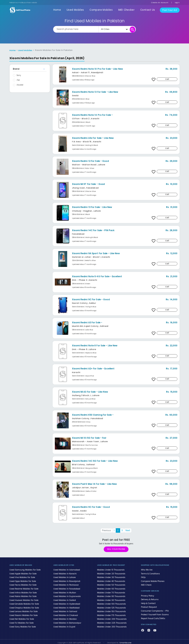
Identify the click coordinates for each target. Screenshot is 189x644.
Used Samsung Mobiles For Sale (25, 570)
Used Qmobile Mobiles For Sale (24, 603)
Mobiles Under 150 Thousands (111, 610)
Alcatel (20, 85)
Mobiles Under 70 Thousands (111, 591)
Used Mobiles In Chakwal (65, 613)
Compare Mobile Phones (153, 581)
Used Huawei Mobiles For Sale (24, 599)
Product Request (149, 606)
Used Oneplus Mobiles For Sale (24, 606)
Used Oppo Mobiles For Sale (23, 581)
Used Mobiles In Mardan (65, 617)
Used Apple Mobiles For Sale (23, 573)
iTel (18, 80)
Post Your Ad (170, 10)
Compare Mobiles (103, 10)
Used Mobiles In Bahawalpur (67, 621)
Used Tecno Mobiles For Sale (23, 584)
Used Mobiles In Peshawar (66, 584)
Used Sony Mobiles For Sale (23, 624)
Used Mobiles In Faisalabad (67, 588)
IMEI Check (146, 584)
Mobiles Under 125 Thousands (111, 606)
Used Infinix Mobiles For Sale (23, 591)
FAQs (143, 577)
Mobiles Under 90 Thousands (111, 599)
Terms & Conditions (150, 573)
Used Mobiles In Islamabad (67, 570)
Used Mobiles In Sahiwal (65, 610)
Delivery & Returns (150, 598)
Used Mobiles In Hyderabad (67, 603)
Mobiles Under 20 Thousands (111, 573)
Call (167, 79)
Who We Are (147, 570)
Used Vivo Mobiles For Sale (22, 577)
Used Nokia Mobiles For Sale (23, 595)
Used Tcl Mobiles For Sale (21, 621)
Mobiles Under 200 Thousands (112, 617)
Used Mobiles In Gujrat (64, 624)
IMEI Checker (128, 10)
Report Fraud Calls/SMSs (153, 617)
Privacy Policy (148, 595)
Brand (16, 69)
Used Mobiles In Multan (65, 591)
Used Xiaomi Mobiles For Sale (23, 613)
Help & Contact (148, 602)
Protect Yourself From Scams (155, 613)
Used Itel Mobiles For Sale (22, 617)
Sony (19, 75)
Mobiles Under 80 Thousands (111, 595)
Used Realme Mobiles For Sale (24, 588)
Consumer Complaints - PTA (155, 610)
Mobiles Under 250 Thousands (112, 624)
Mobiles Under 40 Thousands (111, 581)
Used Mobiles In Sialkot (64, 599)
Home (60, 10)
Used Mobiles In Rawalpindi (67, 581)
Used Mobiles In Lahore (64, 577)
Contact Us (148, 10)
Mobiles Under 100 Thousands (111, 603)
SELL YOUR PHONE (116, 549)
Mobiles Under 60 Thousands (111, 588)
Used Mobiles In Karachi (65, 573)
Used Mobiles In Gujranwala (67, 595)
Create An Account (160, 2)
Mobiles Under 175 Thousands (111, 613)
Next (128, 530)
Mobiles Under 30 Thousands (111, 577)
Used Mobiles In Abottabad (66, 606)
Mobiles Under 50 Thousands (111, 584)
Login (177, 2)
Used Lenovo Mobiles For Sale (23, 610)
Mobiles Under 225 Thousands (112, 621)
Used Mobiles (78, 10)
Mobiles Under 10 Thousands (111, 570)
